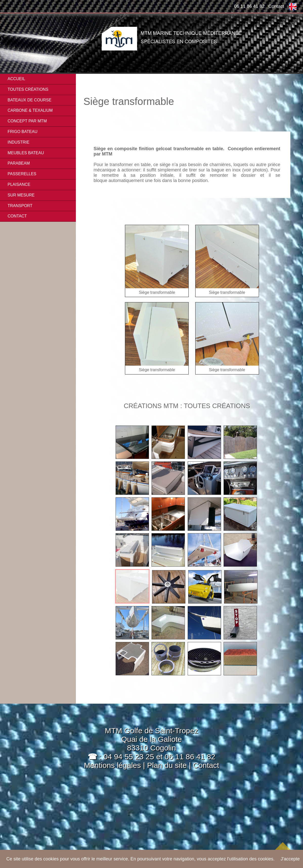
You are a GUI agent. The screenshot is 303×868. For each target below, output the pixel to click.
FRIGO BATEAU (23, 132)
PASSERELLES (22, 174)
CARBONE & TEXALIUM (30, 110)
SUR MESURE (21, 195)
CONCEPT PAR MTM (27, 121)
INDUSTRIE (18, 142)
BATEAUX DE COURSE (29, 100)
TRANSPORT (20, 206)
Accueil (16, 79)
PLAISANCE (19, 184)
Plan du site (168, 765)
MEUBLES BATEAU (26, 153)
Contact (276, 6)
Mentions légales (112, 765)
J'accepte (290, 859)
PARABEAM (19, 163)
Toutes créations (28, 89)
